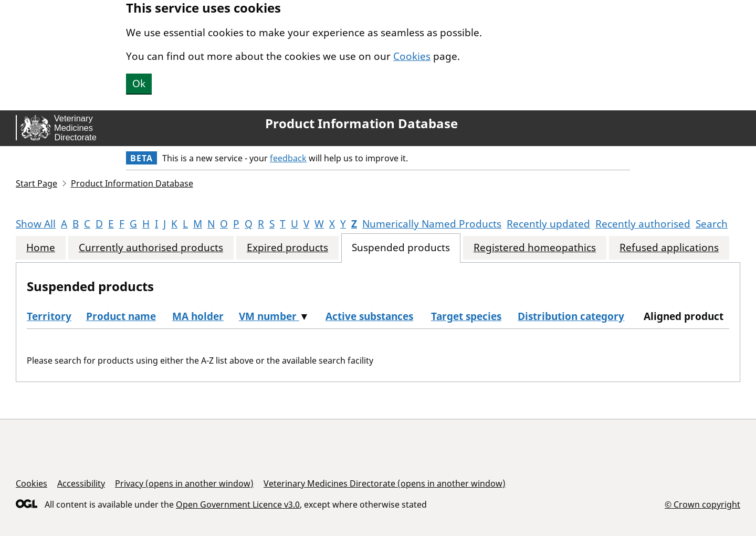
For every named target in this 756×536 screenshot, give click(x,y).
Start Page (36, 183)
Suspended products (401, 248)
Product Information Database (361, 123)
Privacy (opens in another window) (184, 483)
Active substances (369, 316)
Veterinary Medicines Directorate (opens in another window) (385, 483)
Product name (121, 316)
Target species (466, 316)
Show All (36, 224)
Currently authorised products (151, 248)
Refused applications (669, 248)
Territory (49, 316)
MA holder (198, 316)
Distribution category (571, 316)
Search (712, 224)
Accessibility (81, 483)
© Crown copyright (702, 504)
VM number (269, 316)
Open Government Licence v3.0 (238, 504)
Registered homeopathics (535, 248)
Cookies (412, 56)
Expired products (287, 248)
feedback (288, 158)
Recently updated (548, 224)
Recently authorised (643, 224)
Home (41, 248)
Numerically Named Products (432, 224)
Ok (139, 84)
